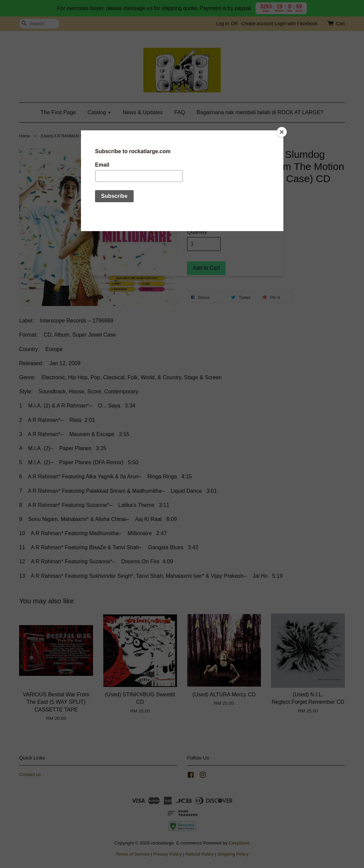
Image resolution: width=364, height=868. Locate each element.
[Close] (282, 132)
